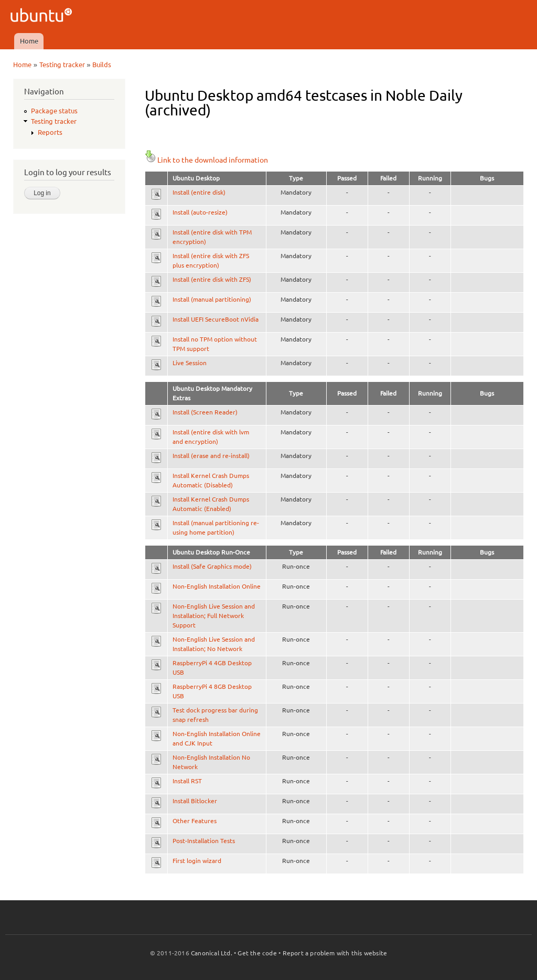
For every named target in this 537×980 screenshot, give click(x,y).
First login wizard (197, 861)
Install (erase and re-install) (211, 456)
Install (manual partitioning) (212, 299)
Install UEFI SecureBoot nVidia (216, 319)
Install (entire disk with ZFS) (212, 279)
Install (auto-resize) (200, 212)
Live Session (190, 363)
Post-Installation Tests (204, 841)
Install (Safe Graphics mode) (212, 566)
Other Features (195, 821)
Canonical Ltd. (212, 953)
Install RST (187, 781)
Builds (102, 65)
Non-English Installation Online (217, 586)
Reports (50, 132)
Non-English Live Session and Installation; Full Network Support (214, 616)
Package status (54, 111)
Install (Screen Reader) (205, 412)
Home (29, 41)
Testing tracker (62, 65)
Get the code (257, 953)
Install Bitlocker (195, 801)
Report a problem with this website (335, 953)
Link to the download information (206, 160)
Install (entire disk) (199, 192)
